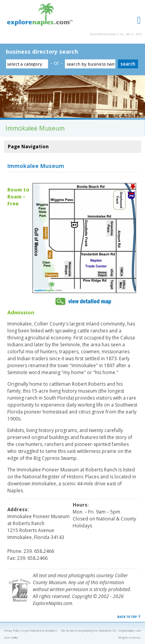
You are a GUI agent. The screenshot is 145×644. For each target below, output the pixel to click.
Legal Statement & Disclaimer (39, 631)
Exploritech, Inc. (108, 631)
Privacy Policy (12, 631)
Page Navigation (28, 147)
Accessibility (11, 638)
